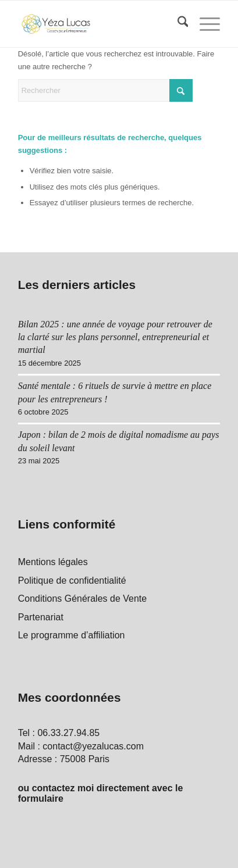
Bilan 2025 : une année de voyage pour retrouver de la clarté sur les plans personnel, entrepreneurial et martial (115, 337)
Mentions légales (53, 562)
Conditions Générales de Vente (82, 599)
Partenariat (41, 617)
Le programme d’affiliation (72, 635)
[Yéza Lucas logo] (99, 24)
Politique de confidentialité (72, 581)
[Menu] (204, 24)
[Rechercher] (177, 24)
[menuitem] (177, 24)
